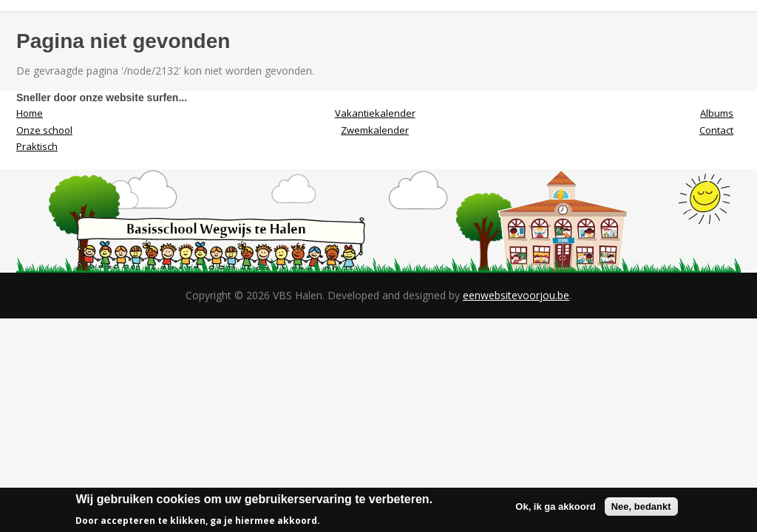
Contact (716, 130)
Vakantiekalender (375, 113)
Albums (717, 113)
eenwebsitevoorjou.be (516, 295)
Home (30, 113)
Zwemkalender (375, 130)
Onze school (44, 130)
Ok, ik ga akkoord (555, 510)
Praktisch (37, 146)
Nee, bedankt (641, 510)
